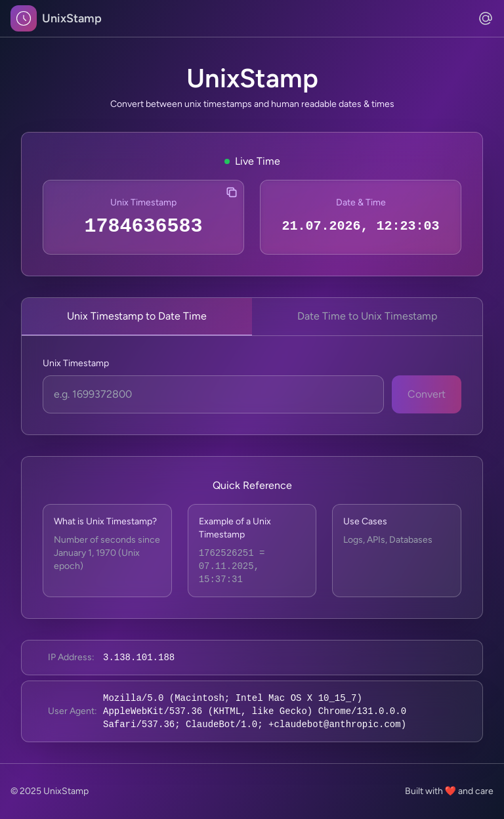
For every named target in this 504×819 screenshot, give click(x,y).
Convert (427, 394)
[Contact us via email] (486, 18)
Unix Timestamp (76, 363)
